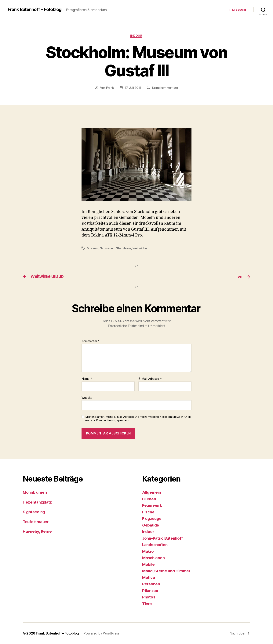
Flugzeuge (152, 518)
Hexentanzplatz (37, 502)
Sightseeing (34, 512)
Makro (148, 551)
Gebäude (151, 525)
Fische (148, 512)
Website (87, 397)
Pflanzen (150, 591)
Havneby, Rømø (37, 531)
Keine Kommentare (165, 88)
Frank (110, 88)
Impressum (237, 9)
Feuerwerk (153, 505)
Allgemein (152, 492)
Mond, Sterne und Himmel (167, 571)
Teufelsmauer (36, 522)
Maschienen (154, 558)
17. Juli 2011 (133, 88)
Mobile (149, 564)
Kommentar (91, 341)
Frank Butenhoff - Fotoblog (35, 9)
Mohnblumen (35, 492)
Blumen (149, 499)
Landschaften (155, 545)
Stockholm (124, 248)
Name (87, 379)
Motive (149, 577)
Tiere (147, 604)
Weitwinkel (141, 248)
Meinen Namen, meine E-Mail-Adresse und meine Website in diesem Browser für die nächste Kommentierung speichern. (138, 419)
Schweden (108, 248)
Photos (149, 597)
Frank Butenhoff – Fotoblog (58, 633)
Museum (93, 248)
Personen (151, 584)
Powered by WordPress (102, 633)
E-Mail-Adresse (150, 379)
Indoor (136, 36)
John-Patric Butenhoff (163, 538)
